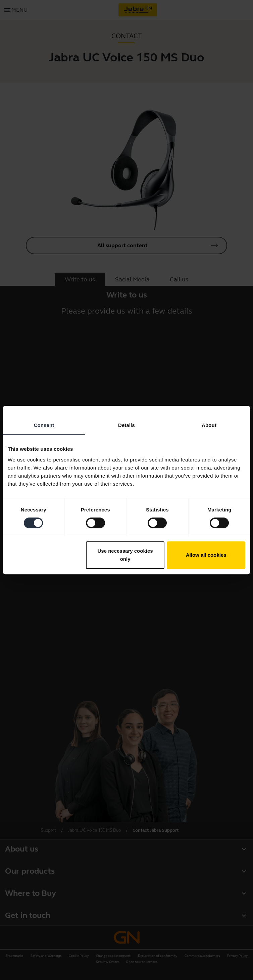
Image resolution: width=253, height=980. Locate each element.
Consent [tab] (44, 425)
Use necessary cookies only (125, 555)
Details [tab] (127, 425)
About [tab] (209, 425)
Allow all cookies (206, 555)
